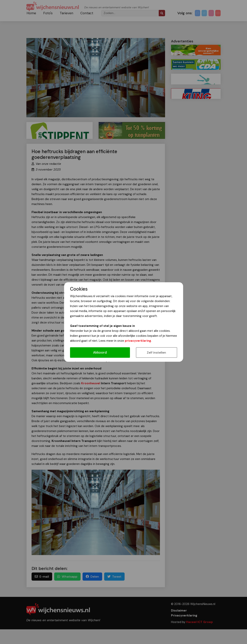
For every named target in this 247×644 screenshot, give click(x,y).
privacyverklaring (138, 341)
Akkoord (100, 352)
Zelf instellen (156, 353)
